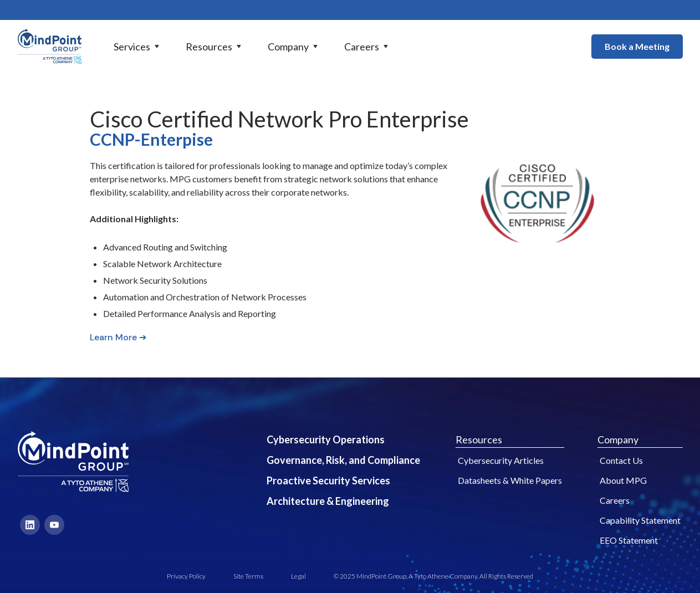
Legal (298, 576)
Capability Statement (640, 520)
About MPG (623, 480)
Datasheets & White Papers (510, 480)
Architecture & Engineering (328, 501)
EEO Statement (629, 540)
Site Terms (248, 576)
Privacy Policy (186, 576)
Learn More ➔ (118, 337)
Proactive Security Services (328, 480)
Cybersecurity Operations (326, 439)
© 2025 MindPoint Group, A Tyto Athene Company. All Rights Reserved (433, 576)
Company (618, 439)
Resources (479, 439)
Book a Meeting (637, 46)
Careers (615, 500)
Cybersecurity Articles (501, 460)
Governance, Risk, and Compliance (343, 460)
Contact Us (621, 460)
